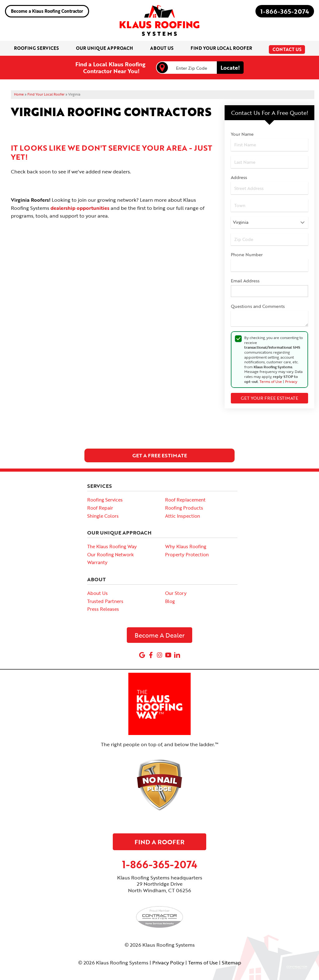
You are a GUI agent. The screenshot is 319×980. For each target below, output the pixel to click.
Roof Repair (100, 508)
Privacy (291, 381)
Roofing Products (184, 508)
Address (239, 177)
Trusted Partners (105, 601)
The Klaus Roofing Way (112, 546)
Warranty (97, 562)
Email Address (245, 281)
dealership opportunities (80, 208)
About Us (98, 593)
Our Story (176, 593)
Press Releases (103, 609)
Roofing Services (105, 500)
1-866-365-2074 (285, 11)
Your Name (242, 134)
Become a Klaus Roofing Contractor (47, 11)
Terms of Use (271, 381)
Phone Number (247, 254)
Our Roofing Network (110, 554)
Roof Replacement (185, 500)
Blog (170, 601)
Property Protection (187, 554)
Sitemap (231, 963)
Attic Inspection (183, 516)
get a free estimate (160, 455)
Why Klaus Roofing (186, 546)
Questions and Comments (258, 306)
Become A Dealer (160, 635)
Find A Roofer (159, 841)
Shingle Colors (103, 516)
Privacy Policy (168, 963)
